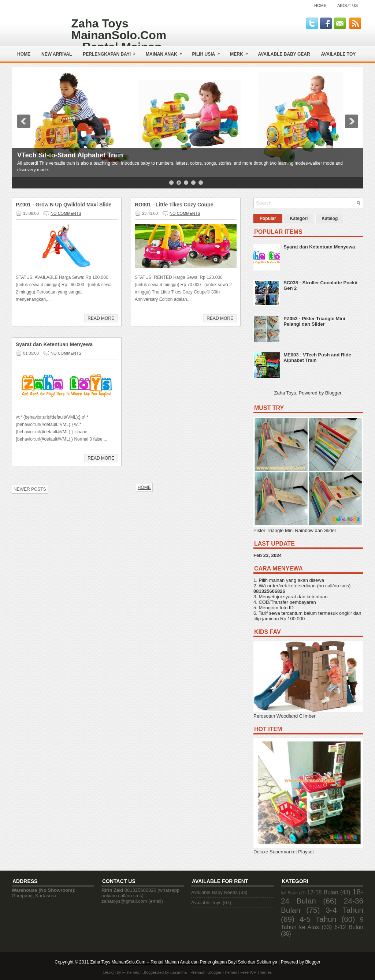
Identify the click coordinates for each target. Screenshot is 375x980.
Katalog (330, 218)
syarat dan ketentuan (305, 597)
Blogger (333, 393)
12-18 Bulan (323, 892)
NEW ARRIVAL (57, 54)
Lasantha (179, 972)
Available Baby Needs (214, 892)
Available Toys (206, 903)
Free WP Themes (256, 972)
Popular (268, 218)
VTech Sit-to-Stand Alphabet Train (70, 155)
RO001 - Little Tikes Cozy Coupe (174, 205)
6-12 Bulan (349, 927)
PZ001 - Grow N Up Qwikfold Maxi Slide (64, 205)
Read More (101, 318)
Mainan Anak (166, 51)
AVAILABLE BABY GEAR (284, 54)
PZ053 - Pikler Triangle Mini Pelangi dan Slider (314, 321)
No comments (66, 213)
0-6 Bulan (289, 893)
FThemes (131, 972)
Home (320, 5)
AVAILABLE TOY (339, 54)
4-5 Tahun (318, 919)
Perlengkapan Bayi (112, 51)
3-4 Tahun (345, 910)
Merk (241, 51)
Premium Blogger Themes (214, 972)
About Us (348, 5)
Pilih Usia (209, 51)
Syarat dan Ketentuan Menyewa (54, 344)
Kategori (299, 218)
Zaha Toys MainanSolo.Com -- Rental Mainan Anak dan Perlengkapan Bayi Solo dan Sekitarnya (184, 962)
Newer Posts (30, 489)
